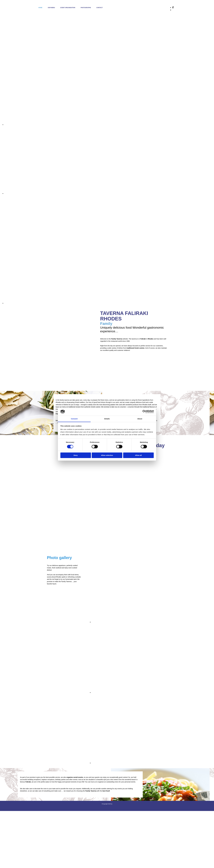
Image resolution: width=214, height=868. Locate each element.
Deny (76, 455)
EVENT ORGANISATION (68, 8)
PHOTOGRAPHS (86, 8)
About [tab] (140, 419)
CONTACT (100, 8)
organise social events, (75, 777)
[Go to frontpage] (8, 12)
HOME (40, 8)
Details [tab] (107, 419)
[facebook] (173, 7)
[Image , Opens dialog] (109, 125)
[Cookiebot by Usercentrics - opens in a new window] (144, 412)
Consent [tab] (74, 419)
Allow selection (107, 455)
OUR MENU (51, 8)
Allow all (138, 455)
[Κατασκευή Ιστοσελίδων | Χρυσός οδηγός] (3, 808)
